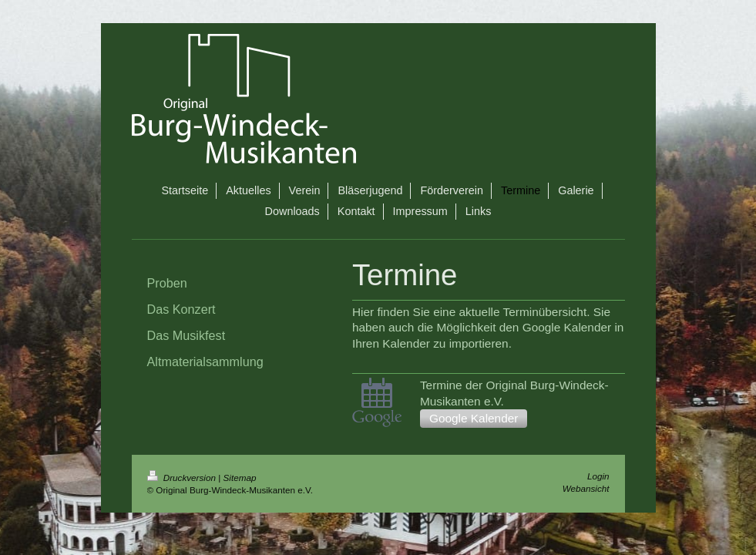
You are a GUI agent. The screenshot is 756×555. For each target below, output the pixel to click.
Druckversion (183, 478)
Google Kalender (474, 418)
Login (598, 476)
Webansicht (586, 488)
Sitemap (240, 478)
